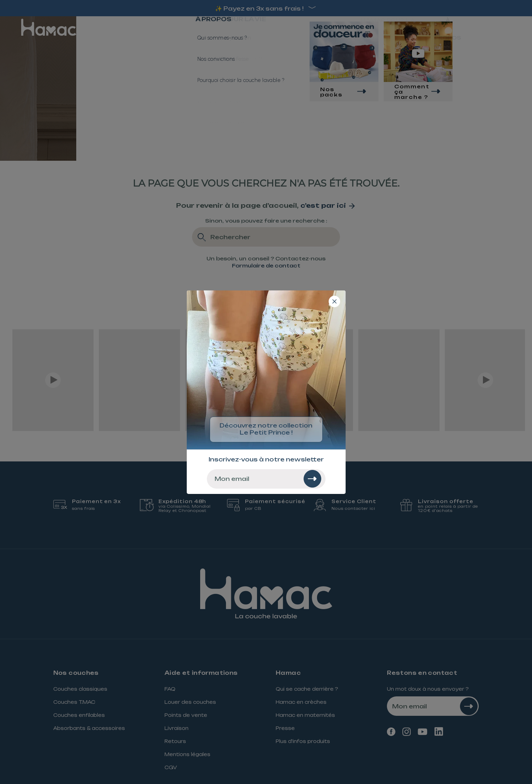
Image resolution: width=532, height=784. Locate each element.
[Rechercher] (312, 479)
